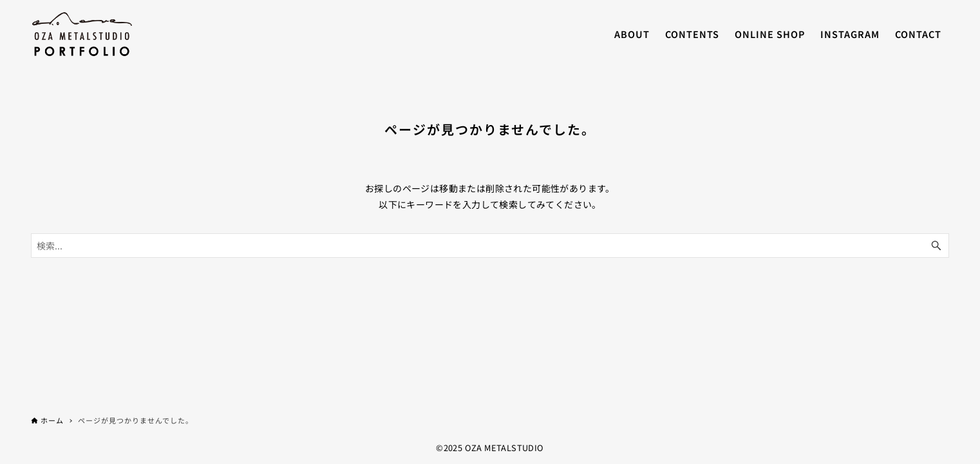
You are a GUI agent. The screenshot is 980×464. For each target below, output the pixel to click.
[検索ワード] (490, 246)
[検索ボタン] (936, 246)
